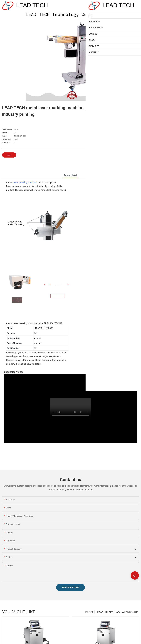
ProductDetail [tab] (70, 175)
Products (89, 612)
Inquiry (9, 155)
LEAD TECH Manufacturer (127, 612)
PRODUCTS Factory (104, 612)
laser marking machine (25, 182)
